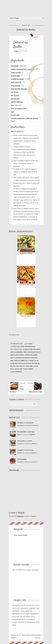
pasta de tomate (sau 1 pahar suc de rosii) (25, 118)
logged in (20, 516)
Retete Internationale (28, 347)
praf (12, 112)
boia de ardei (15, 115)
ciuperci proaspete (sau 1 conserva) (23, 69)
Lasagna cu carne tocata (25, 450)
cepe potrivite (16, 85)
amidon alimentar (17, 102)
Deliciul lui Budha (26, 30)
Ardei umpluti (22, 459)
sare (12, 105)
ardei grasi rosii (16, 82)
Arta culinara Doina (21, 535)
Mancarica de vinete (36, 392)
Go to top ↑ (38, 638)
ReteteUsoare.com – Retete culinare (27, 7)
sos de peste (15, 95)
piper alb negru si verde (19, 108)
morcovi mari (15, 76)
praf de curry (15, 99)
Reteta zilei (16, 347)
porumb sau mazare (17, 79)
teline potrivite (16, 72)
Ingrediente (15, 66)
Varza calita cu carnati (25, 441)
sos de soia (15, 92)
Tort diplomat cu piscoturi (26, 432)
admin (17, 51)
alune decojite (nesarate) (19, 89)
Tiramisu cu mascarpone (25, 423)
